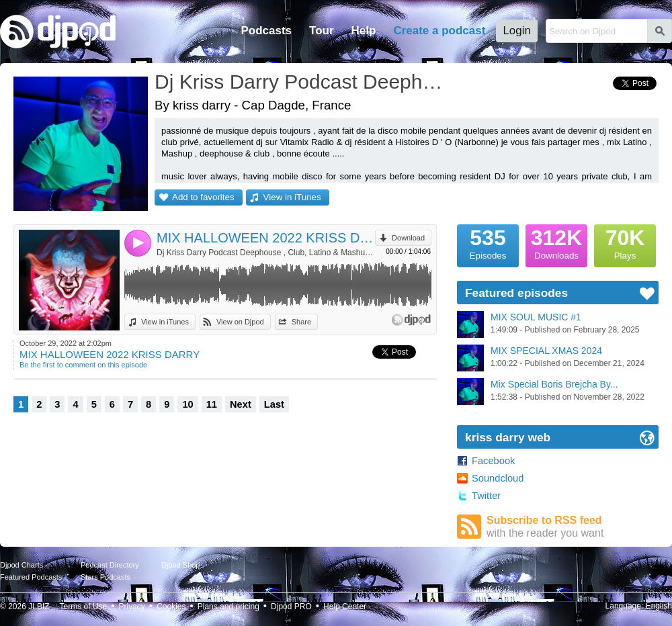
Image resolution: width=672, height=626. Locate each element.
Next (241, 404)
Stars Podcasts (106, 577)
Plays (625, 242)
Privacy (132, 607)
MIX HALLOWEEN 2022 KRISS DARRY (266, 238)
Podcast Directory (110, 565)
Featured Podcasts (31, 577)
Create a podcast (439, 31)
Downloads (556, 242)
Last (274, 404)
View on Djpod (240, 322)
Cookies (171, 607)
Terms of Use (84, 607)
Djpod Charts (22, 565)
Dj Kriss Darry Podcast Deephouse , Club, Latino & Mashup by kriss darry (266, 253)
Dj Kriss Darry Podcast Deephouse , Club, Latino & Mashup (299, 82)
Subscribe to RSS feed (573, 527)
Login (517, 31)
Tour (322, 31)
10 (187, 404)
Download (408, 238)
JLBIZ (39, 607)
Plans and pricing (228, 607)
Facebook (493, 461)
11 (212, 404)
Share (301, 322)
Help (364, 31)
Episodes (488, 242)
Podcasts (266, 31)
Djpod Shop (181, 565)
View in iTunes (292, 197)
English (659, 606)
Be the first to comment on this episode (83, 365)
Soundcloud (498, 478)
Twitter (486, 496)
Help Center (345, 607)
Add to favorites (203, 197)
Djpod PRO (291, 607)
